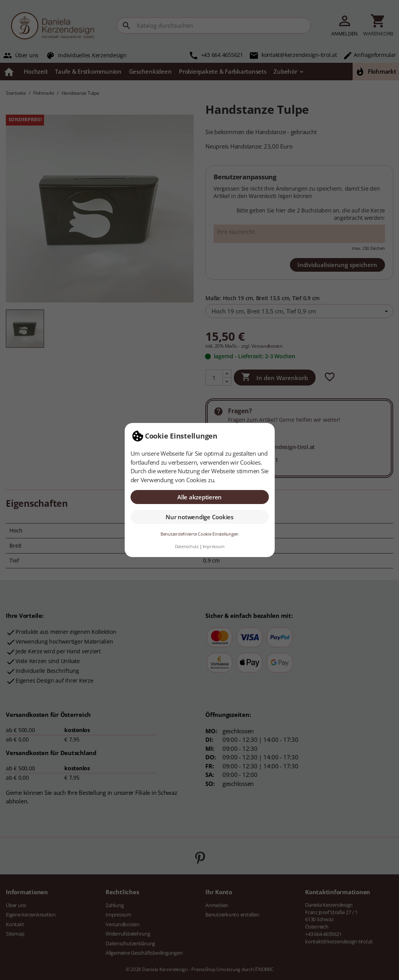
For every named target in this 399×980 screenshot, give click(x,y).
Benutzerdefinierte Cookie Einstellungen (199, 534)
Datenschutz (187, 547)
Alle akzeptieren (199, 497)
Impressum (214, 547)
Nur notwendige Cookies (199, 517)
